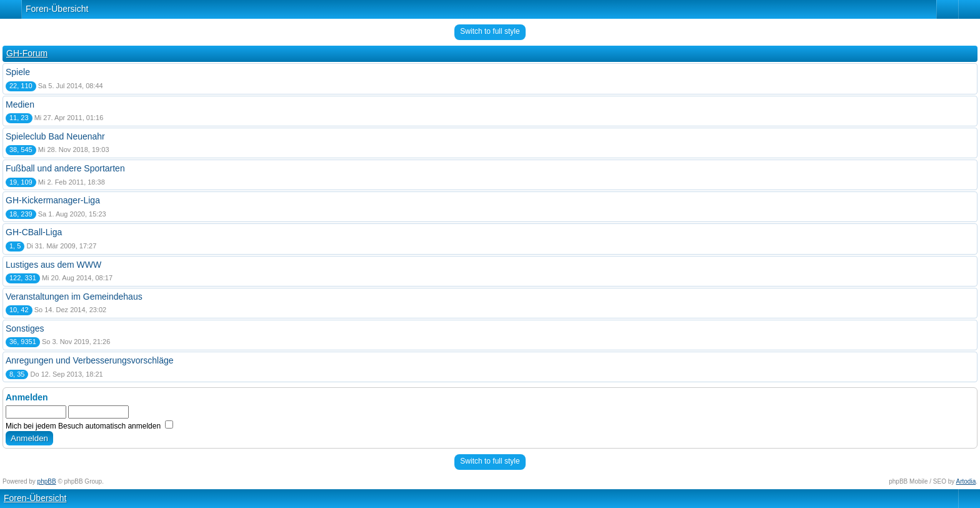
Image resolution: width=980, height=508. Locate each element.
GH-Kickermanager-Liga (53, 200)
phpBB (47, 481)
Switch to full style (490, 31)
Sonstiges (25, 328)
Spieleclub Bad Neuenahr (55, 136)
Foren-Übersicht (57, 9)
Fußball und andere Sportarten (65, 168)
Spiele (18, 72)
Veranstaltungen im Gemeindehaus (74, 297)
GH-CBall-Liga (34, 232)
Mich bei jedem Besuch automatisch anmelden (89, 426)
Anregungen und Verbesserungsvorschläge (90, 360)
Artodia (966, 481)
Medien (20, 104)
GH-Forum (27, 53)
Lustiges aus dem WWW (53, 265)
